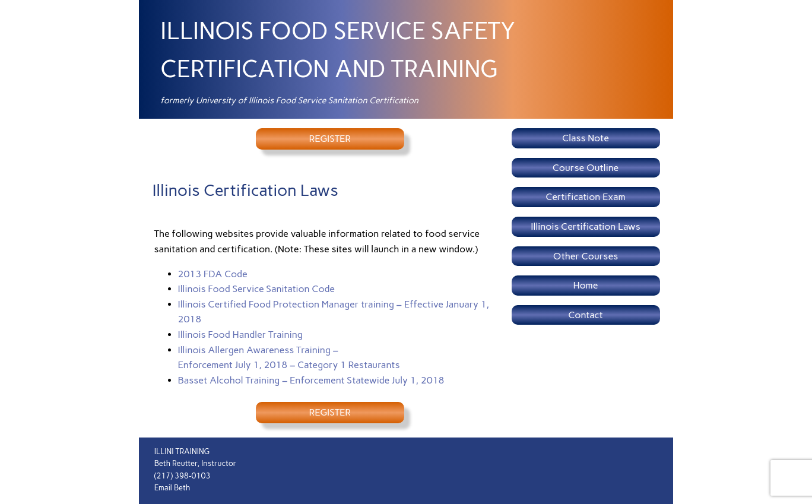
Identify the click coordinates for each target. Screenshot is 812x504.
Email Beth (172, 488)
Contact (585, 315)
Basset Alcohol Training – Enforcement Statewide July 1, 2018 (311, 380)
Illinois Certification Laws (585, 226)
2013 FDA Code (213, 274)
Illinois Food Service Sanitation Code (257, 289)
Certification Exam (586, 197)
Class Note (586, 138)
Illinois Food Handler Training (240, 335)
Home (586, 285)
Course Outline (586, 168)
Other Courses (586, 256)
